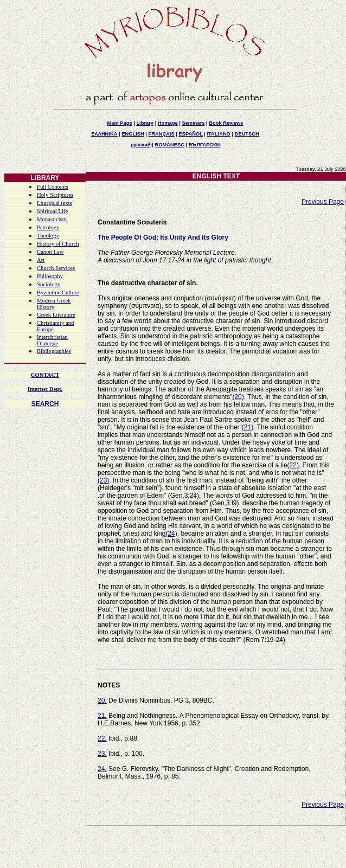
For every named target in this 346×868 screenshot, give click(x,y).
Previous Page (323, 202)
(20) (238, 397)
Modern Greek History (54, 304)
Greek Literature (56, 315)
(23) (103, 480)
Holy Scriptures (55, 195)
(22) (293, 465)
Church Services (56, 268)
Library (145, 123)
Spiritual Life (52, 211)
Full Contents (53, 187)
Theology (48, 236)
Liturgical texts (55, 203)
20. (102, 700)
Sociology (49, 284)
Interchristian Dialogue (52, 340)
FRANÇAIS (161, 134)
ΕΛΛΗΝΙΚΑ (104, 134)
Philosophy (50, 276)
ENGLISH (133, 134)
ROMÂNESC (170, 145)
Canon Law (50, 252)
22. (102, 738)
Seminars (193, 123)
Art (41, 260)
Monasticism (52, 219)
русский (141, 145)
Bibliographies (54, 351)
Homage (168, 123)
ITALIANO (219, 134)
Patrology (48, 227)
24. (102, 769)
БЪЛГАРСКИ (204, 145)
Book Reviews (226, 123)
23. (102, 754)
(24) (171, 533)
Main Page (119, 123)
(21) (248, 427)
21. (102, 716)
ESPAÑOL (190, 134)
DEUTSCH (247, 134)
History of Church (58, 244)
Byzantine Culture (58, 292)
